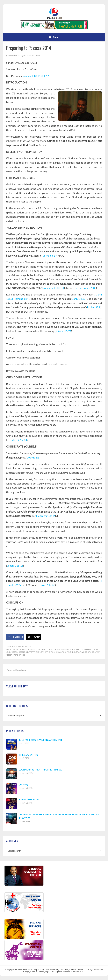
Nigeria (14, 652)
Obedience (23, 652)
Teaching (71, 652)
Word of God (19, 655)
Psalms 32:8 (94, 307)
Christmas (41, 649)
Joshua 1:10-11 (32, 76)
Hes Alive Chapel (54, 13)
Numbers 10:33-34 (53, 288)
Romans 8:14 (21, 299)
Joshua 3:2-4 (50, 256)
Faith (79, 649)
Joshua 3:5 (33, 457)
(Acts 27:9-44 (19, 440)
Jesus (84, 649)
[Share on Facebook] (15, 637)
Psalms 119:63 (47, 585)
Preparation (35, 652)
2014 (21, 649)
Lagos (90, 649)
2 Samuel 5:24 (63, 331)
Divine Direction (68, 649)
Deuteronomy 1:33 (85, 288)
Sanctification (48, 652)
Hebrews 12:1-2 (45, 516)
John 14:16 (78, 299)
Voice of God (88, 652)
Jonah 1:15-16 (15, 566)
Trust (79, 652)
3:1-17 (45, 76)
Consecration (53, 649)
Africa (26, 649)
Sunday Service (24, 646)
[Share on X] (34, 637)
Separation (61, 652)
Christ (33, 649)
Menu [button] (56, 37)
